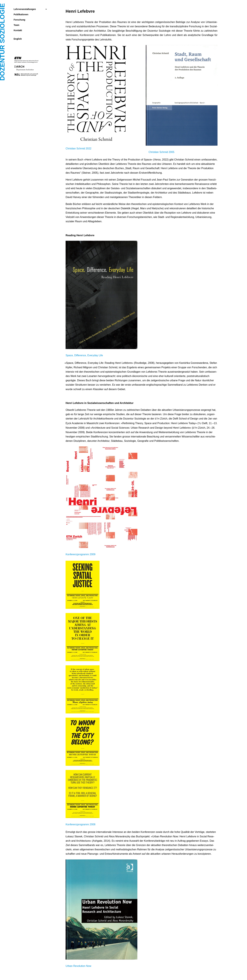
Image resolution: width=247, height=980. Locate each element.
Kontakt (18, 30)
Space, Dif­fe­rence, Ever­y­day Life (85, 355)
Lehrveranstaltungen (25, 9)
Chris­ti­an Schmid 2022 (78, 149)
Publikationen (21, 15)
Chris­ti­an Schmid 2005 (161, 152)
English (18, 39)
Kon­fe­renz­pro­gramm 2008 (80, 824)
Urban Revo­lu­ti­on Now (78, 966)
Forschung (19, 20)
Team (17, 25)
